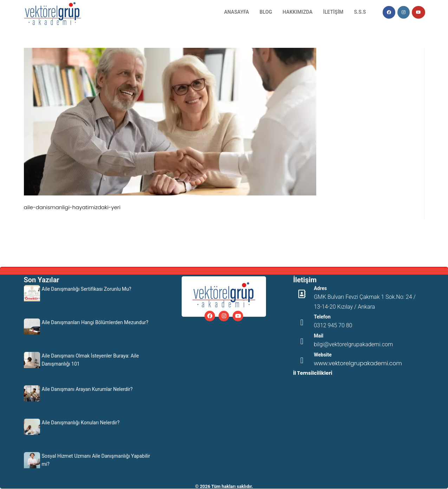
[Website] (302, 360)
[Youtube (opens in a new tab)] (418, 12)
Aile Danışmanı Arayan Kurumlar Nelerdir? (87, 389)
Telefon (322, 317)
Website (323, 355)
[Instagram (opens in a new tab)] (404, 12)
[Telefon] (302, 322)
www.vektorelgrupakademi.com (358, 363)
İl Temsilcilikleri (313, 373)
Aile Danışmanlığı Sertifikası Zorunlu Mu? (87, 289)
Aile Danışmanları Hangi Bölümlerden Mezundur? (95, 322)
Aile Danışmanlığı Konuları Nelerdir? (81, 423)
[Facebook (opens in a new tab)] (389, 12)
